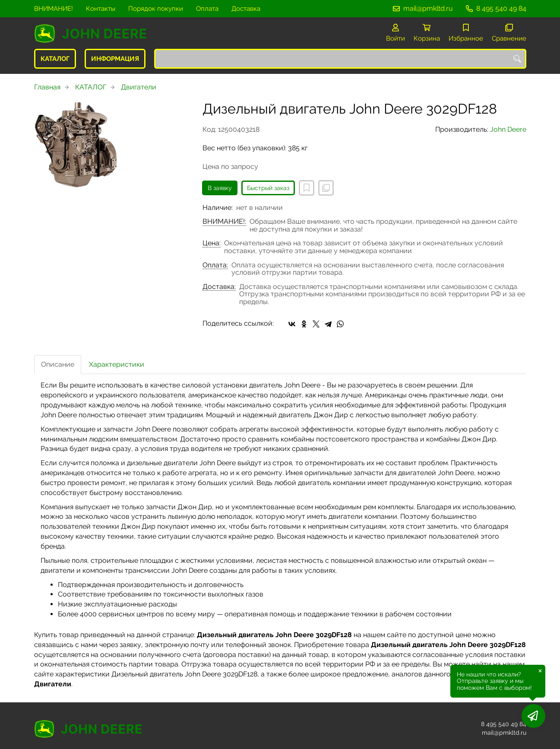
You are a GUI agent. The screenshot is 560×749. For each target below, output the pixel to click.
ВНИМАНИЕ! (54, 9)
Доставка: (219, 287)
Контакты (101, 9)
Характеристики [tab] (117, 364)
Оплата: (215, 265)
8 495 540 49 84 (501, 8)
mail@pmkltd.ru (428, 8)
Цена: (212, 243)
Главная (47, 87)
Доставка (246, 9)
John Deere (508, 129)
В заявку (220, 188)
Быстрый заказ (268, 188)
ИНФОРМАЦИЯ (115, 59)
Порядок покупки (156, 9)
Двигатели (139, 87)
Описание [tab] (58, 364)
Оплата (207, 9)
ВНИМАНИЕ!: (224, 222)
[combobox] (340, 59)
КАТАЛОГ (55, 59)
